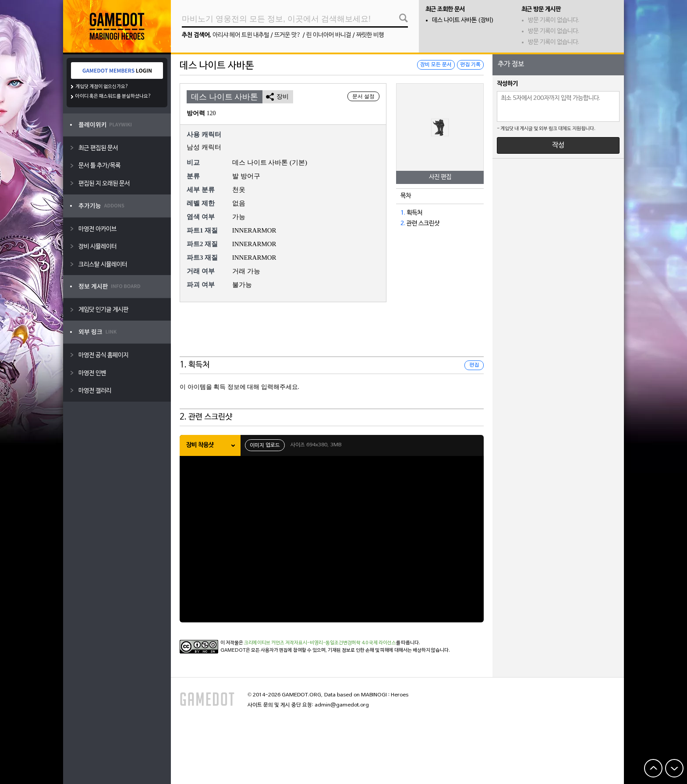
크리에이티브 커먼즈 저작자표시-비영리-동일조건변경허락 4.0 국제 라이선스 (320, 643)
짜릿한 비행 (370, 35)
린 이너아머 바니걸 (329, 35)
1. (403, 213)
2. (403, 224)
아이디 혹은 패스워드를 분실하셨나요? (113, 96)
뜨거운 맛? (288, 35)
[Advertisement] (332, 335)
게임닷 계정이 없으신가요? (102, 87)
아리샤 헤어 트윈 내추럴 (241, 35)
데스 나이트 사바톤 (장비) (463, 20)
